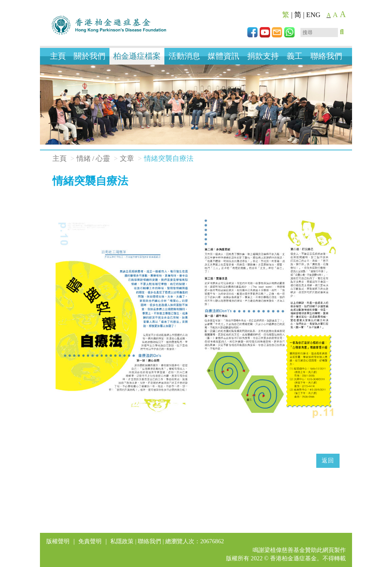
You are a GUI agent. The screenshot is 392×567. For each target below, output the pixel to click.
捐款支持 (263, 56)
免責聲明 (90, 541)
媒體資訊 (223, 56)
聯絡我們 (326, 56)
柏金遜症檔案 (137, 56)
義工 (295, 56)
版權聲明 (58, 541)
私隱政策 (122, 541)
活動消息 (184, 56)
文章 (127, 159)
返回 (328, 461)
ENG (313, 15)
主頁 (58, 56)
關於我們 (89, 56)
